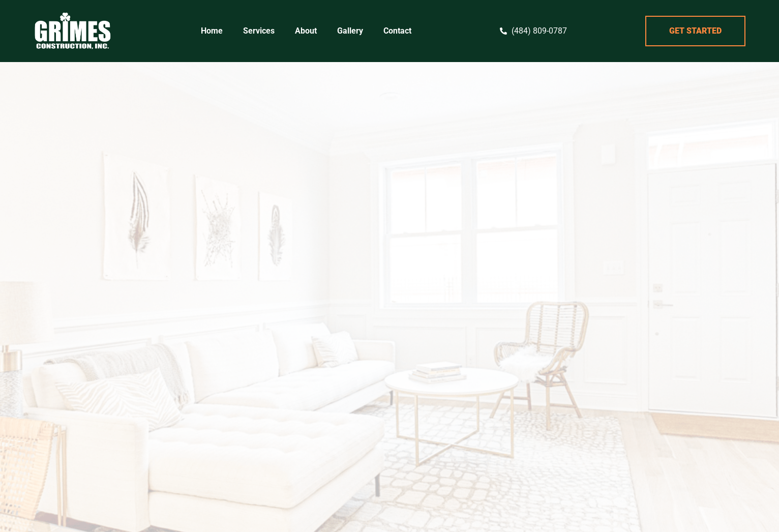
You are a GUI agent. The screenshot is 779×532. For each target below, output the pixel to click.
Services (259, 31)
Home (212, 31)
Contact (397, 31)
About (306, 31)
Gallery (350, 31)
